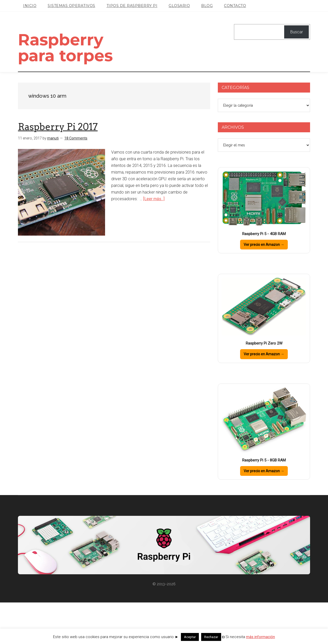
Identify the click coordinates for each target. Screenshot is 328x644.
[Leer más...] (154, 240)
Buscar (297, 32)
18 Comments (76, 180)
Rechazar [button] (211, 637)
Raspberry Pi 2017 (58, 168)
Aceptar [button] (190, 637)
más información (260, 637)
